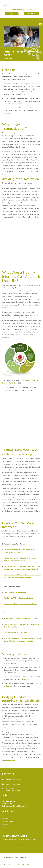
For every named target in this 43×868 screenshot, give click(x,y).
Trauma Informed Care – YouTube (15, 633)
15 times (7, 686)
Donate (12, 14)
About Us (5, 824)
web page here (10, 760)
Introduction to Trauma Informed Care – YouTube (21, 619)
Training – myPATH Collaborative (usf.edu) (18, 598)
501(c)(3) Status (27, 865)
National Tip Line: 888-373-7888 (22, 10)
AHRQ (26, 679)
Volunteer (5, 819)
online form (24, 844)
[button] (41, 24)
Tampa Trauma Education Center (15, 592)
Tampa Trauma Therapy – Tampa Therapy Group (20, 604)
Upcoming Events (8, 821)
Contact (31, 14)
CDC (17, 663)
